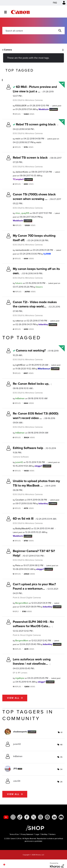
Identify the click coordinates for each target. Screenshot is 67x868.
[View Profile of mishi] (18, 139)
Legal (37, 834)
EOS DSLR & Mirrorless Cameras (28, 100)
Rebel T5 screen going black (35, 126)
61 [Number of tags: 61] (62, 732)
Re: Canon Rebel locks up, (32, 386)
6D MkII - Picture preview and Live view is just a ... (35, 91)
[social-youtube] (6, 817)
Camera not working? (36, 352)
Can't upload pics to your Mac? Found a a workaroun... (36, 588)
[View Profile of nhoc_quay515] (22, 213)
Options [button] (63, 50)
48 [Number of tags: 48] (61, 745)
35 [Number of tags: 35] (61, 757)
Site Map (44, 834)
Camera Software (21, 457)
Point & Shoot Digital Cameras (27, 597)
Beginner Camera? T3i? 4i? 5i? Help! (34, 553)
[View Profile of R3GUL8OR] (21, 106)
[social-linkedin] (54, 817)
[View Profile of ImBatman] (20, 398)
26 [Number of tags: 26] (61, 782)
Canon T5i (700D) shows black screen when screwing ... (37, 199)
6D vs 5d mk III (35, 519)
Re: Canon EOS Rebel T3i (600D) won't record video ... (36, 418)
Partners (52, 834)
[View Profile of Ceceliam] (20, 500)
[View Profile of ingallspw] (20, 678)
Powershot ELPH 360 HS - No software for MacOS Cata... (33, 626)
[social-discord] (61, 817)
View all (13, 698)
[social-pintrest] (47, 817)
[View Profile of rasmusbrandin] (22, 250)
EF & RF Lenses (20, 673)
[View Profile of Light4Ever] (20, 365)
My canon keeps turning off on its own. (36, 271)
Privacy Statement (27, 834)
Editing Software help (34, 450)
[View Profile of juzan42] (19, 462)
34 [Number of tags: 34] (61, 769)
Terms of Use (14, 834)
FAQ (55, 3)
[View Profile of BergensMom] (22, 603)
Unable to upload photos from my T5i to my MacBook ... (36, 485)
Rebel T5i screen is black (37, 160)
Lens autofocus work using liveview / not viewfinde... (32, 664)
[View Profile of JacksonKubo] (22, 172)
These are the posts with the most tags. (28, 58)
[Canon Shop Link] (33, 828)
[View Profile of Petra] (18, 565)
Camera (8, 50)
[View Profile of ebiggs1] (38, 466)
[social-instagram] (13, 817)
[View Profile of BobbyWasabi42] (23, 529)
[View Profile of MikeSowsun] (44, 369)
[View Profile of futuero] (19, 283)
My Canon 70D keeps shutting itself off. (34, 238)
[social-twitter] (34, 817)
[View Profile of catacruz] (19, 321)
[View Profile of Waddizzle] (44, 109)
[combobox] (33, 31)
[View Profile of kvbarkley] (43, 324)
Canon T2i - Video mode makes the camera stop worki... (36, 306)
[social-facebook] (27, 817)
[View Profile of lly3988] (47, 254)
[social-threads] (41, 817)
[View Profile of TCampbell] (18, 179)
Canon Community (20, 12)
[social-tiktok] (20, 817)
